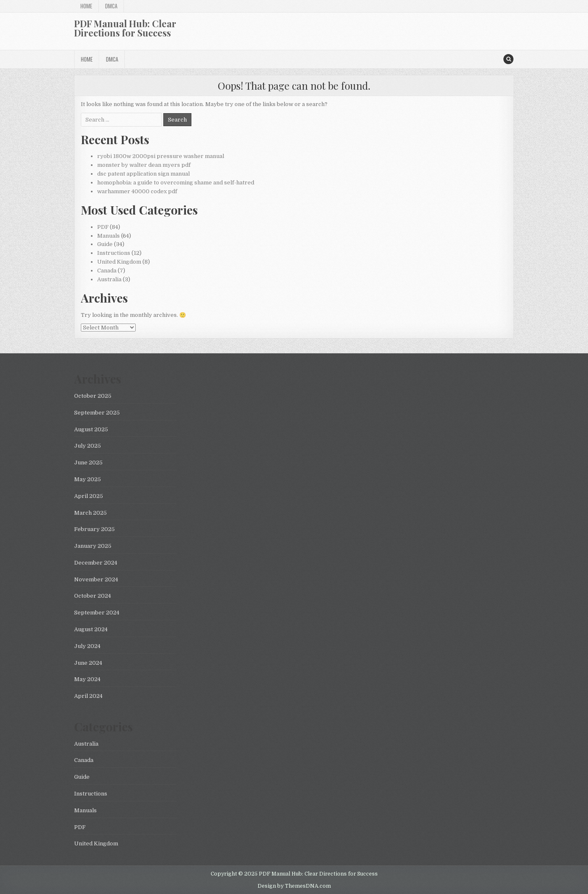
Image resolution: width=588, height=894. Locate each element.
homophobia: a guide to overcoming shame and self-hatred (176, 183)
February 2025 (94, 529)
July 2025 (88, 446)
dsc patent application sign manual (143, 174)
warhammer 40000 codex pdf (137, 191)
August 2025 (91, 429)
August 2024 (91, 629)
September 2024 (97, 613)
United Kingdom (119, 262)
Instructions (114, 253)
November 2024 (96, 579)
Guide (105, 244)
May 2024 (87, 679)
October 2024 (93, 596)
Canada (107, 271)
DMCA (111, 6)
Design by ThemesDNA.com (294, 886)
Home (86, 6)
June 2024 (88, 663)
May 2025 (88, 479)
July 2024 (87, 646)
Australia (109, 279)
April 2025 (89, 496)
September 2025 (97, 413)
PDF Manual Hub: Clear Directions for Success (125, 28)
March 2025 (90, 513)
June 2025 (88, 463)
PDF (103, 227)
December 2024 (96, 563)
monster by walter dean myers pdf (144, 165)
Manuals (108, 236)
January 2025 (93, 546)
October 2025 (93, 396)
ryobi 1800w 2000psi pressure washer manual (161, 156)
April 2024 (88, 696)
